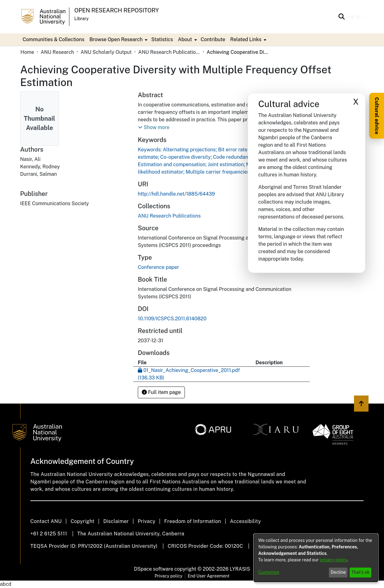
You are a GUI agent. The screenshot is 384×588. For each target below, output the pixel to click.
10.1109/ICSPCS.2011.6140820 (172, 319)
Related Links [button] (246, 39)
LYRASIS (240, 569)
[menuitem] (118, 40)
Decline (338, 572)
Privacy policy (168, 576)
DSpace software (154, 569)
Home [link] (27, 52)
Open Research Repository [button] (117, 10)
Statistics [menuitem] (162, 39)
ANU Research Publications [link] (169, 52)
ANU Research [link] (57, 52)
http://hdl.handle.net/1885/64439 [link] (176, 194)
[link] (169, 216)
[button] (342, 17)
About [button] (185, 39)
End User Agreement (209, 576)
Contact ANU (46, 521)
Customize (269, 572)
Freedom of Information (192, 521)
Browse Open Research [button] (116, 39)
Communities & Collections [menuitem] (54, 39)
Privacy (147, 521)
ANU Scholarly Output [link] (106, 52)
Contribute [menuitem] (213, 39)
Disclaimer (116, 521)
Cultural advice (377, 116)
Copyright (83, 521)
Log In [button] (353, 17)
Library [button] (81, 19)
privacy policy (334, 560)
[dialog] (316, 558)
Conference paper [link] (158, 267)
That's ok (361, 572)
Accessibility (245, 521)
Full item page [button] (161, 392)
